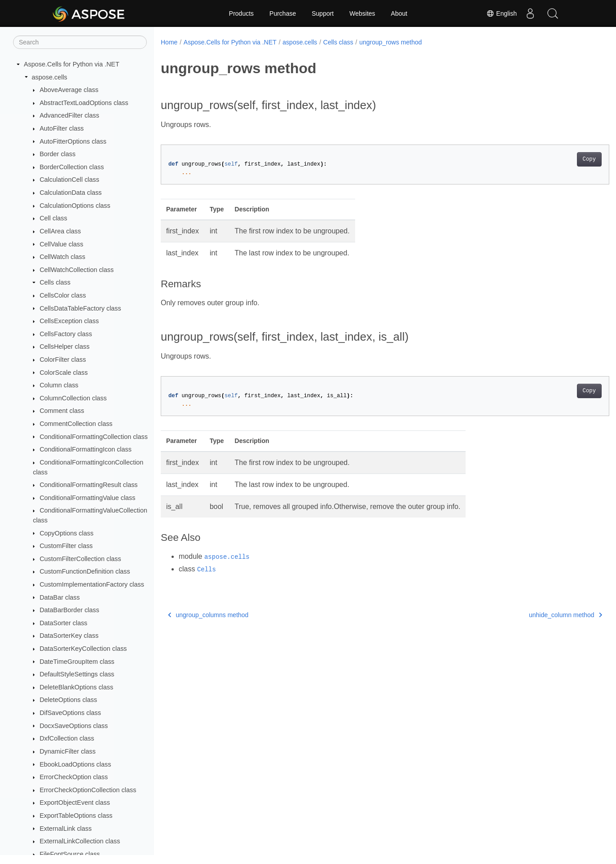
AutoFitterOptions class (73, 141)
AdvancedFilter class (69, 115)
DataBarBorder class (69, 610)
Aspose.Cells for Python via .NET (72, 64)
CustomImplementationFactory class (92, 584)
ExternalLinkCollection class (80, 841)
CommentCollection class (76, 424)
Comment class (62, 411)
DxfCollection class (67, 738)
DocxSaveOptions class (74, 726)
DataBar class (60, 597)
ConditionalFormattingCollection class (94, 437)
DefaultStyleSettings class (77, 674)
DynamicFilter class (68, 751)
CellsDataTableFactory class (80, 308)
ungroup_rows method (390, 42)
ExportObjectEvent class (75, 803)
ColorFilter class (63, 360)
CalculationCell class (69, 180)
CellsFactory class (66, 334)
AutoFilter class (62, 128)
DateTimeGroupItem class (77, 662)
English (502, 13)
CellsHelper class (64, 346)
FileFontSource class (70, 854)
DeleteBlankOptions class (76, 687)
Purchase (283, 13)
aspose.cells (50, 77)
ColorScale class (64, 373)
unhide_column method (535, 615)
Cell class (53, 218)
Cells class (55, 282)
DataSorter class (63, 623)
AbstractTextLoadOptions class (84, 103)
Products (241, 13)
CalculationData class (70, 193)
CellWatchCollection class (77, 270)
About (399, 13)
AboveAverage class (69, 90)
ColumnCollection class (73, 398)
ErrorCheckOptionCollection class (88, 790)
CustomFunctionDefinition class (85, 571)
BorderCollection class (72, 167)
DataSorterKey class (69, 636)
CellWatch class (62, 257)
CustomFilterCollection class (80, 559)
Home (169, 42)
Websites (362, 13)
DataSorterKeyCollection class (83, 649)
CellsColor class (63, 295)
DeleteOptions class (68, 700)
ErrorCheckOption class (74, 777)
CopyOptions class (66, 533)
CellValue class (61, 244)
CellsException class (69, 321)
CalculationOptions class (75, 206)
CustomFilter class (66, 546)
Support (323, 13)
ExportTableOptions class (76, 816)
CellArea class (60, 231)
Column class (59, 385)
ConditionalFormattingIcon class (86, 449)
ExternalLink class (66, 829)
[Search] (80, 42)
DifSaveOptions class (70, 713)
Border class (57, 154)
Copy (558, 159)
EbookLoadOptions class (75, 764)
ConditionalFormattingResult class (88, 485)
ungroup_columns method (208, 615)
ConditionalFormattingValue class (87, 498)
